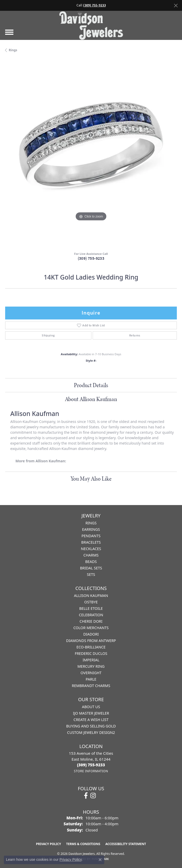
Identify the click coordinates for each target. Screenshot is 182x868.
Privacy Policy (49, 844)
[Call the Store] (91, 765)
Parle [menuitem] (91, 679)
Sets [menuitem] (91, 574)
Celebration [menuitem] (91, 615)
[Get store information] (91, 771)
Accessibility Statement (126, 844)
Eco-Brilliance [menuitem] (91, 647)
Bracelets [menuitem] (91, 542)
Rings (13, 50)
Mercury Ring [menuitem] (91, 666)
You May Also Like (91, 479)
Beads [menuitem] (91, 562)
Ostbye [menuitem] (91, 602)
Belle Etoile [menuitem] (91, 608)
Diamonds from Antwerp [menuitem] (91, 641)
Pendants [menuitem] (91, 536)
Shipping (48, 335)
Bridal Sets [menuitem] (91, 568)
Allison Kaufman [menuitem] (91, 596)
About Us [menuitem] (91, 707)
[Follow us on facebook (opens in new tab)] (86, 796)
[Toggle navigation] (9, 32)
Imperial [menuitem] (91, 660)
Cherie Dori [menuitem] (91, 621)
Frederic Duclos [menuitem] (91, 653)
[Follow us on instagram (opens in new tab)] (93, 796)
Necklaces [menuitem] (91, 549)
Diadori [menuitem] (91, 634)
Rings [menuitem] (91, 523)
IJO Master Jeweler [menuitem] (91, 713)
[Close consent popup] (100, 860)
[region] (91, 154)
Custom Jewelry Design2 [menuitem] (91, 732)
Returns (135, 335)
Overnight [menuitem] (91, 673)
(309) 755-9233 (91, 258)
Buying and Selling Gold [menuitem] (91, 726)
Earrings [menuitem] (91, 529)
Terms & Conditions (83, 844)
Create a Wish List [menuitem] (91, 720)
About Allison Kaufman (91, 399)
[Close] (176, 6)
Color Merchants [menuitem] (91, 628)
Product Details (91, 385)
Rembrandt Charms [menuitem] (91, 686)
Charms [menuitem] (91, 555)
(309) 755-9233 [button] (94, 5)
